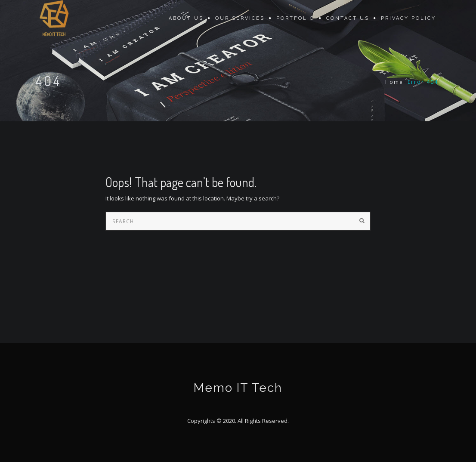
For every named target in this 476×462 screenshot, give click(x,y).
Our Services (240, 18)
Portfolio (295, 18)
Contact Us (348, 18)
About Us (186, 18)
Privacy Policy (408, 18)
